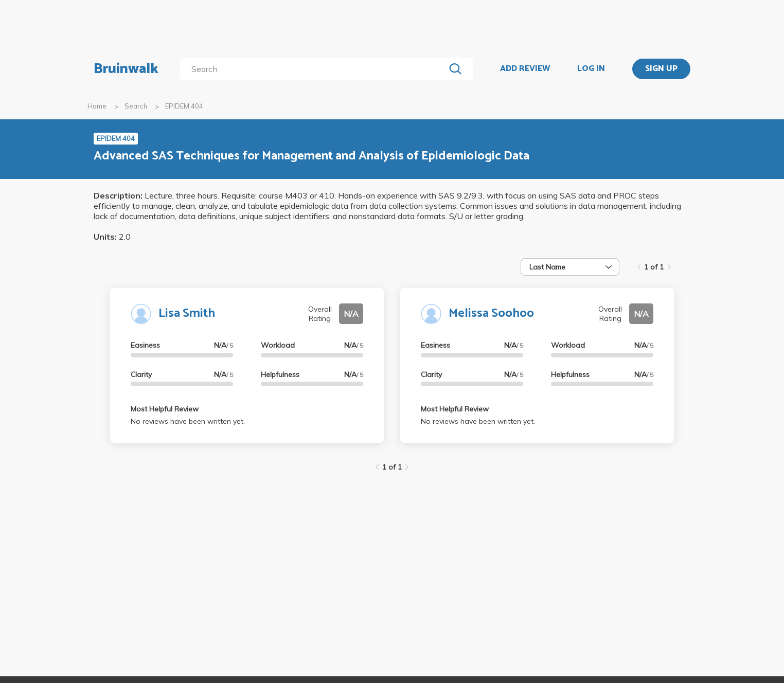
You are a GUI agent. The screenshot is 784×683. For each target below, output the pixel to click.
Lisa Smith (187, 313)
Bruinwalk (126, 69)
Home (97, 106)
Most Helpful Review (165, 409)
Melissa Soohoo (491, 313)
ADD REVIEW (525, 69)
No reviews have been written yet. (188, 421)
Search (136, 106)
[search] (315, 69)
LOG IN (591, 69)
